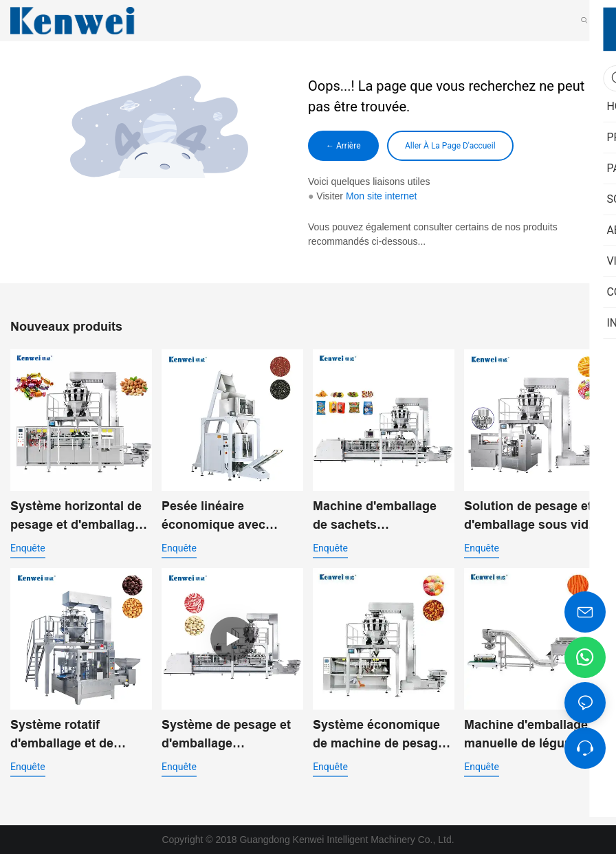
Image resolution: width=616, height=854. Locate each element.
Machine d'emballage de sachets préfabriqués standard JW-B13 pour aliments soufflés (378, 517)
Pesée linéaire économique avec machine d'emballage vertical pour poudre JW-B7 (224, 517)
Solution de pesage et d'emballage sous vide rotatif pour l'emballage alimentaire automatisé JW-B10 (532, 517)
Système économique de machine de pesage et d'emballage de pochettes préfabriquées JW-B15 (379, 735)
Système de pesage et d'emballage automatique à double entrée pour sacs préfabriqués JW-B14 (226, 735)
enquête (28, 548)
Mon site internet (382, 196)
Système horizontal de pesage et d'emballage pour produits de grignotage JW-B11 (76, 517)
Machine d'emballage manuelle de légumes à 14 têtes (532, 735)
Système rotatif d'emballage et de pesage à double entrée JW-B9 (79, 735)
